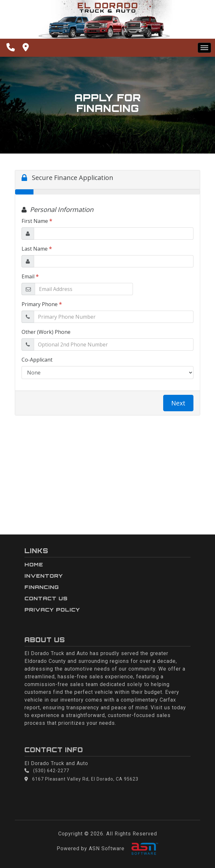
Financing (42, 587)
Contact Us (46, 598)
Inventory (44, 576)
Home (34, 564)
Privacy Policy (52, 610)
